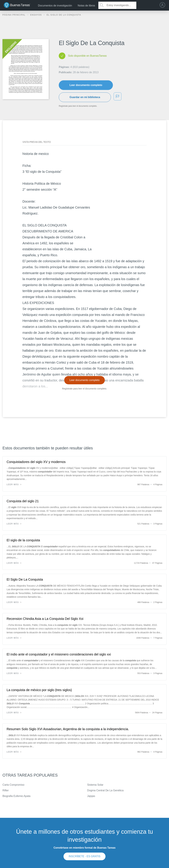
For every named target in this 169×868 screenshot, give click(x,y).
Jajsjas (91, 796)
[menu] (163, 5)
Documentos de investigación (55, 6)
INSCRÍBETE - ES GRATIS (84, 856)
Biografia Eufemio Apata (16, 796)
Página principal (14, 15)
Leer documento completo (86, 85)
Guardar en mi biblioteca (85, 97)
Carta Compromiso (13, 785)
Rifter (6, 790)
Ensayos (36, 15)
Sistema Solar (95, 785)
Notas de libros (86, 6)
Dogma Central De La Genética (105, 790)
